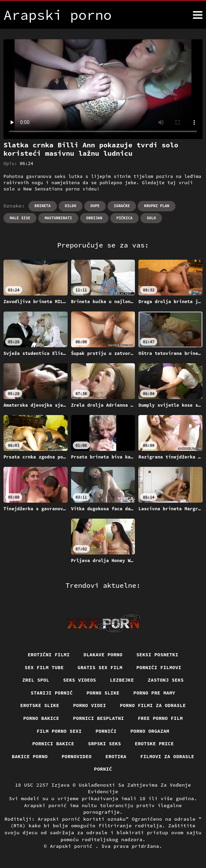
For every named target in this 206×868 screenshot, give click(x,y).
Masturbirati (58, 218)
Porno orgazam (150, 731)
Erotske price (155, 744)
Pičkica (125, 218)
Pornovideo (76, 757)
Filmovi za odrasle (168, 757)
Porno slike (103, 693)
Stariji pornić (51, 693)
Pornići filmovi (159, 667)
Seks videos (79, 680)
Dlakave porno (103, 655)
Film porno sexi (59, 731)
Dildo (71, 206)
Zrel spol (35, 680)
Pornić (103, 770)
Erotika (116, 757)
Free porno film (161, 719)
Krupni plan (157, 206)
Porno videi (89, 706)
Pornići (106, 731)
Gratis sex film (100, 667)
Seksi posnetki (158, 655)
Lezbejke (122, 680)
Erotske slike (39, 706)
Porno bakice (41, 719)
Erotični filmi (48, 655)
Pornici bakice (53, 744)
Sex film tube (44, 667)
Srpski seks (104, 744)
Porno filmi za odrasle (153, 706)
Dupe (95, 206)
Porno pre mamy (155, 693)
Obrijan (94, 218)
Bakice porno (29, 757)
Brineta (43, 206)
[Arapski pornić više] (198, 15)
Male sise (20, 218)
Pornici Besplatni (99, 719)
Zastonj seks (166, 680)
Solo (151, 218)
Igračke (122, 206)
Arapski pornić (73, 847)
